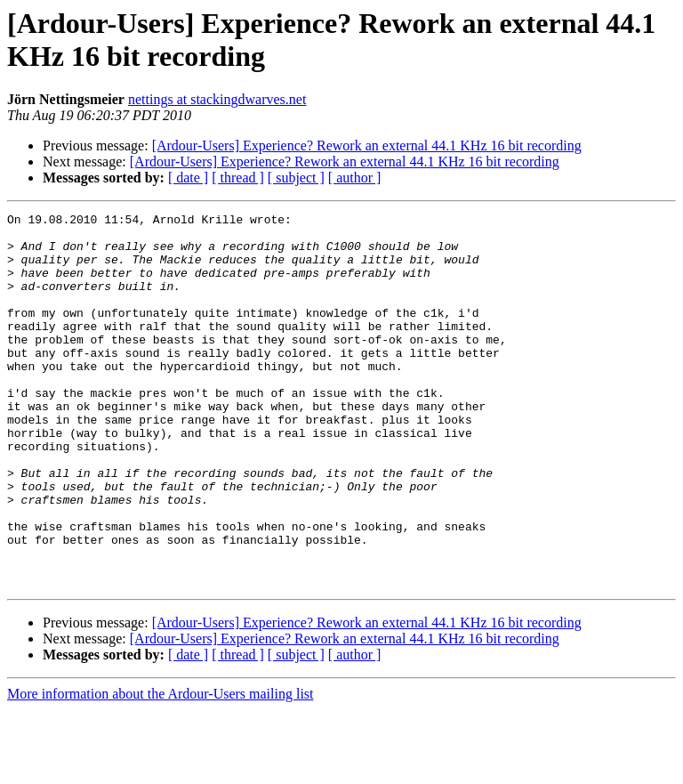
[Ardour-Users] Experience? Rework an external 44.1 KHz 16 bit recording (367, 145)
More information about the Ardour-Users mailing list (161, 768)
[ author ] (355, 178)
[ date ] (188, 178)
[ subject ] (296, 178)
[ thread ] (238, 178)
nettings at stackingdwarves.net (217, 99)
